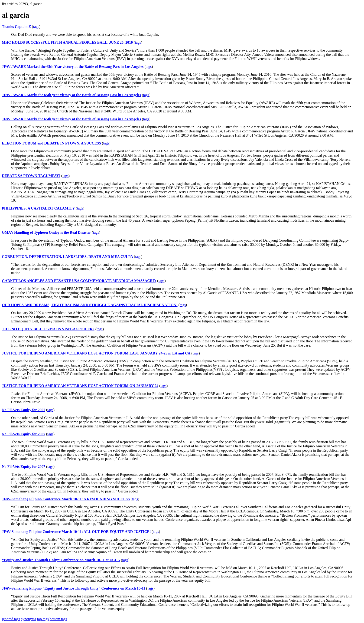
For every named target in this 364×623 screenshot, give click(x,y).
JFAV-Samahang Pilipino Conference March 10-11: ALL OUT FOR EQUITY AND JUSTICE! (76, 532)
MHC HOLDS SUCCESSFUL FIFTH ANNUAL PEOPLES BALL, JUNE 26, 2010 (67, 42)
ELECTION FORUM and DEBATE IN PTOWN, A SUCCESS (51, 143)
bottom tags (58, 619)
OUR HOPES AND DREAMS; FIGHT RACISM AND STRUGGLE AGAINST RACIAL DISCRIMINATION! (90, 305)
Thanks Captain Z (16, 27)
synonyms (29, 619)
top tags (43, 619)
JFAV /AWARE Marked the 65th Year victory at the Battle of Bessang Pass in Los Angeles (73, 67)
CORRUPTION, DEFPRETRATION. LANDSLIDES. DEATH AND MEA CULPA (67, 257)
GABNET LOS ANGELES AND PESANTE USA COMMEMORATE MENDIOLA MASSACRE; (79, 281)
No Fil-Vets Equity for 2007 (24, 410)
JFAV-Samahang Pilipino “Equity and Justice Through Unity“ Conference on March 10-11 (74, 588)
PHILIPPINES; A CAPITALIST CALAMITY (38, 208)
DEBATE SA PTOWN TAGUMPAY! (31, 176)
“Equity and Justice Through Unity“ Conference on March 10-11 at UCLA (61, 560)
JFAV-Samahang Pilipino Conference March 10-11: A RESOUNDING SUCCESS (66, 499)
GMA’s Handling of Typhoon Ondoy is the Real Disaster (46, 232)
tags (36, 27)
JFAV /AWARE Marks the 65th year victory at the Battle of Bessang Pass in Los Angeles (71, 95)
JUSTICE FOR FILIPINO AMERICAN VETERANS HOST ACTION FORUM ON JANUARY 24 (80, 386)
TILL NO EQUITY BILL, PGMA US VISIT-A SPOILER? (48, 329)
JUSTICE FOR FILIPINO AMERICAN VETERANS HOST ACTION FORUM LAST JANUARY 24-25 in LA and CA (96, 353)
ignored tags (11, 619)
